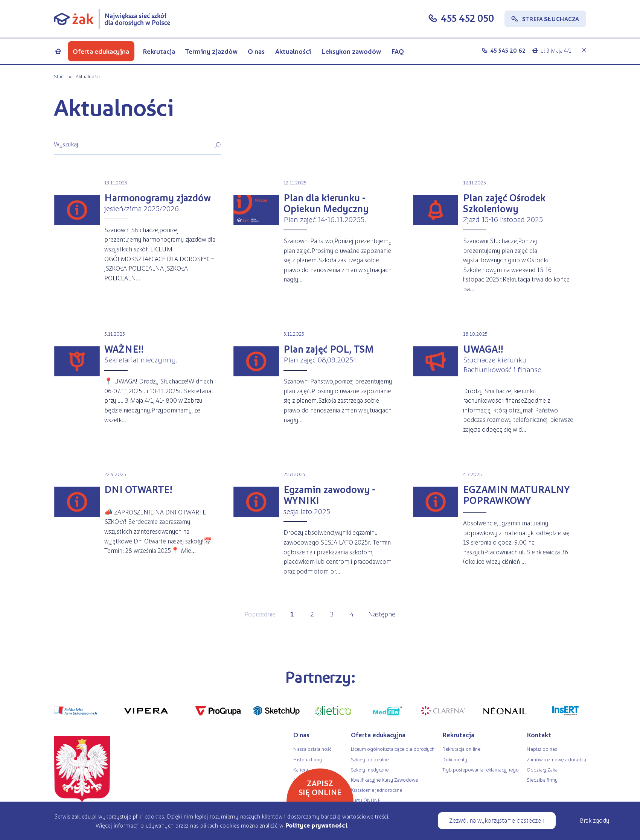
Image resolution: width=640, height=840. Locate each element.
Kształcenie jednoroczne (376, 790)
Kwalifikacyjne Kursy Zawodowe (384, 780)
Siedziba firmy (542, 780)
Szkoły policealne (370, 759)
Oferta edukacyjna (101, 51)
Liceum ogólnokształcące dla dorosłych (393, 749)
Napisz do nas (542, 749)
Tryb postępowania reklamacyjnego (481, 769)
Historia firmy (308, 759)
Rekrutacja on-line (461, 749)
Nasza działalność (312, 749)
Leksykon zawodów (351, 51)
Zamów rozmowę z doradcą (556, 759)
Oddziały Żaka (542, 769)
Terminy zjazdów (211, 51)
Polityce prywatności (316, 825)
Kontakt (539, 735)
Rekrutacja (159, 51)
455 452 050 (468, 18)
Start (59, 76)
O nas (256, 51)
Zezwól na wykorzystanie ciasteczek (497, 820)
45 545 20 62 (508, 50)
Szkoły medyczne (370, 769)
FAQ (398, 51)
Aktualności (293, 51)
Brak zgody (594, 820)
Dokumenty (455, 759)
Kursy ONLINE (366, 800)
